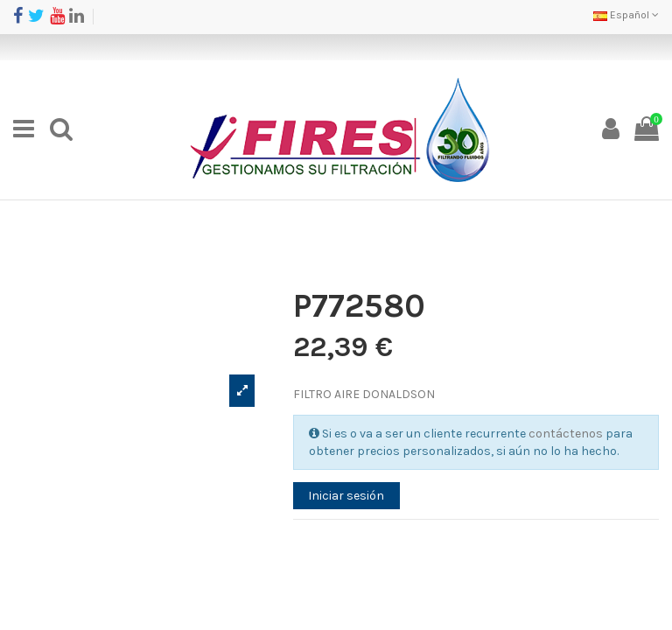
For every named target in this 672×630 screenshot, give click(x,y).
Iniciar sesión (346, 496)
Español (626, 15)
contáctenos (566, 434)
